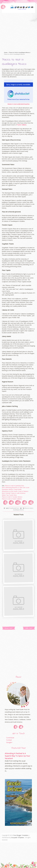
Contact (9, 740)
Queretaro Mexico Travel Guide (12, 489)
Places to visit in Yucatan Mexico (12, 497)
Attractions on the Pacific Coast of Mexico (15, 491)
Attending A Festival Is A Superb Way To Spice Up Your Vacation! (17, 756)
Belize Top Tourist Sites (9, 495)
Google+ (9, 742)
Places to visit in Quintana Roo (14, 486)
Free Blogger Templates (21, 835)
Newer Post (9, 628)
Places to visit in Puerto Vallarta (12, 499)
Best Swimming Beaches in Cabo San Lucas (16, 487)
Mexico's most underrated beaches (18, 104)
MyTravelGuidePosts (13, 508)
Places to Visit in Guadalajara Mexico (23, 509)
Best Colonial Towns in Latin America (14, 493)
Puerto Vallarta (22, 125)
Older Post (29, 628)
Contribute (10, 738)
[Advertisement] (18, 31)
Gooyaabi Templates (18, 837)
